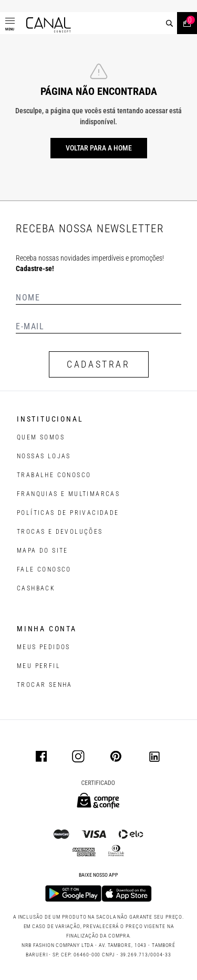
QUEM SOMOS (41, 437)
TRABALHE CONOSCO (54, 475)
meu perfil (39, 666)
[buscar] (169, 23)
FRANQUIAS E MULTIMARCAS (68, 494)
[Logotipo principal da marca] (49, 25)
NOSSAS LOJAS (44, 456)
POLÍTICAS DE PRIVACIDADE (68, 513)
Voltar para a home (99, 148)
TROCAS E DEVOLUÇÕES (60, 532)
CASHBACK (36, 588)
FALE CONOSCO (44, 569)
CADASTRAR (98, 364)
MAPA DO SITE (43, 551)
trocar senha (45, 685)
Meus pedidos (44, 647)
